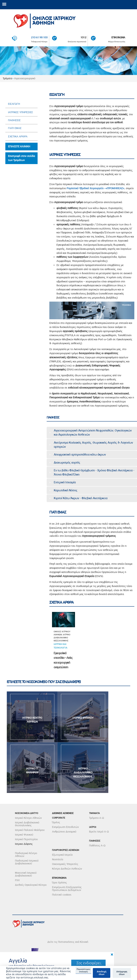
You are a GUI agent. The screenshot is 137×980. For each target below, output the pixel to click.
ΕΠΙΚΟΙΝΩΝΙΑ (118, 38)
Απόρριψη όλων (122, 973)
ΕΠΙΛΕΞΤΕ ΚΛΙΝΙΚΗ (19, 146)
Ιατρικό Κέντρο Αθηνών (28, 818)
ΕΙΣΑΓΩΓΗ (14, 104)
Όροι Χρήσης (59, 883)
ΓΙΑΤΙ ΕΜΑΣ (15, 128)
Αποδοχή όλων (102, 973)
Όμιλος (56, 822)
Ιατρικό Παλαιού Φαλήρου (30, 830)
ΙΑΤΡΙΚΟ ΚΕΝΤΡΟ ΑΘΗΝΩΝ (32, 720)
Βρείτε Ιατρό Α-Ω (99, 832)
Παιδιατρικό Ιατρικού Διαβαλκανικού (27, 862)
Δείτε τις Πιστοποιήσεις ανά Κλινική (68, 942)
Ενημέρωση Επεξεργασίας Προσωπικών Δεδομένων (67, 889)
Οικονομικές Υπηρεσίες (65, 864)
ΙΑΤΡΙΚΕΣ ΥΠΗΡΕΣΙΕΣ (20, 112)
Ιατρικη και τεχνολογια (60, 646)
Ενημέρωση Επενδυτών (65, 827)
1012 (83, 38)
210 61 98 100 (39, 38)
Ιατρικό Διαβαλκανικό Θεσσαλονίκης (27, 824)
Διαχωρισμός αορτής (67, 462)
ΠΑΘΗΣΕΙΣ (14, 120)
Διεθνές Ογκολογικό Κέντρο (31, 885)
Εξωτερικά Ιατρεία (62, 855)
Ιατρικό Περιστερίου (26, 839)
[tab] (92, 433)
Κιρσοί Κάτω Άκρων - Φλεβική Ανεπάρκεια (81, 498)
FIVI (17, 880)
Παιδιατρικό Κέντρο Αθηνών (26, 855)
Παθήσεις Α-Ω (97, 845)
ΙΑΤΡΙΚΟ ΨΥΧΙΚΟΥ (83, 718)
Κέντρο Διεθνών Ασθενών (67, 869)
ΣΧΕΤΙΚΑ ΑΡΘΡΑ (18, 136)
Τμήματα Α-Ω (97, 818)
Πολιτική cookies (62, 895)
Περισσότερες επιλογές (83, 970)
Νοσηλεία (58, 859)
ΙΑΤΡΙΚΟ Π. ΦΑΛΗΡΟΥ (32, 771)
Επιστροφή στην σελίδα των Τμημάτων (21, 158)
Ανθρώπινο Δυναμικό (64, 832)
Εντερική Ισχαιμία (65, 482)
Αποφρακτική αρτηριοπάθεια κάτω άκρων (80, 454)
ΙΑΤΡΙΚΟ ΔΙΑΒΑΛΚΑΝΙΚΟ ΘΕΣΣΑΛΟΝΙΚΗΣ (83, 773)
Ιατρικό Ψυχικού (24, 835)
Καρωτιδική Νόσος (66, 490)
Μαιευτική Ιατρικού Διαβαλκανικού (26, 874)
